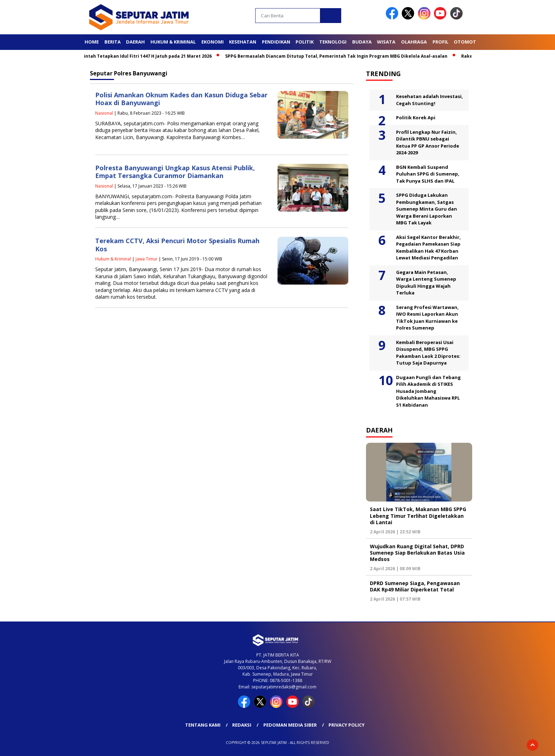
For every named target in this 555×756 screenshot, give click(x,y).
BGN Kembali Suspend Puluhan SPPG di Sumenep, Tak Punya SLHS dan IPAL (428, 174)
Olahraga (414, 42)
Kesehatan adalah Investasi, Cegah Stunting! (430, 100)
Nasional (104, 113)
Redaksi (242, 725)
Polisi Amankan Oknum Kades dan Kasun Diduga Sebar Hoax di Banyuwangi (181, 99)
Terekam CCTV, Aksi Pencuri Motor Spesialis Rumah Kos (177, 245)
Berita (113, 42)
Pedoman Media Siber (290, 725)
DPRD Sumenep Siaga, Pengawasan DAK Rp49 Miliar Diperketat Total (415, 586)
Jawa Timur (147, 259)
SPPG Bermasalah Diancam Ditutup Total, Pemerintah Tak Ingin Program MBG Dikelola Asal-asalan (339, 56)
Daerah (135, 42)
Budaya (362, 42)
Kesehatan (243, 42)
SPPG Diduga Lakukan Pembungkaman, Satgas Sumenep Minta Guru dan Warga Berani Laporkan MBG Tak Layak (427, 209)
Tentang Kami (203, 725)
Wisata (386, 42)
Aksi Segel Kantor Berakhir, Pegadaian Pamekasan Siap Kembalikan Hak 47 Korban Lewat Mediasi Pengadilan (428, 248)
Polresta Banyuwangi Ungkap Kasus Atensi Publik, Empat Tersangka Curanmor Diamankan (175, 172)
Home (92, 42)
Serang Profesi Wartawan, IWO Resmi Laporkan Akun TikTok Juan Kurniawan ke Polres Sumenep (427, 318)
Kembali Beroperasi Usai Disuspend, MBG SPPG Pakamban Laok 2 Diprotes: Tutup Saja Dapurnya (428, 353)
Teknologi (333, 42)
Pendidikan (276, 42)
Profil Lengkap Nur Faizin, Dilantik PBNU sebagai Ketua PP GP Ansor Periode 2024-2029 (428, 142)
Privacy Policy (347, 725)
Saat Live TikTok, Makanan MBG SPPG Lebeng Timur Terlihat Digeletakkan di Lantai (418, 516)
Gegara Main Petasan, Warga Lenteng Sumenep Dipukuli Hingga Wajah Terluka (426, 283)
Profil (440, 42)
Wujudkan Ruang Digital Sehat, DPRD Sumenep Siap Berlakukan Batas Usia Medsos (417, 553)
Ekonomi (213, 42)
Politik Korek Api (416, 118)
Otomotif (467, 42)
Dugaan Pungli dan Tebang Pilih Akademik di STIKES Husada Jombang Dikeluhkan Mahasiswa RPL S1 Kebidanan (428, 391)
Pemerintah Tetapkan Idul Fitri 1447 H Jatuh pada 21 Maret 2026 (143, 56)
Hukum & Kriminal (173, 42)
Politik (305, 42)
